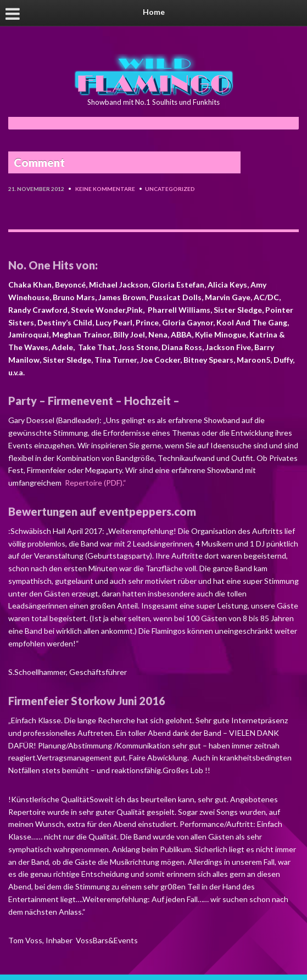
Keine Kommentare (105, 189)
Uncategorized (170, 189)
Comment (39, 162)
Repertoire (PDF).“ (95, 483)
